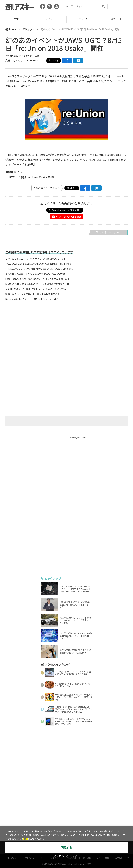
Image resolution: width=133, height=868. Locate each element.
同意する (66, 848)
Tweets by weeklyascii (78, 438)
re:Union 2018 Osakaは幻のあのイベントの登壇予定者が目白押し (38, 284)
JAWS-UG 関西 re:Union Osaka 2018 (31, 177)
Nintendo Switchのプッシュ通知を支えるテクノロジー (33, 299)
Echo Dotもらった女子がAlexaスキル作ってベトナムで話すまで (37, 279)
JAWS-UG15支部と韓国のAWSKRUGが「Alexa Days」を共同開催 (38, 264)
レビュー (50, 19)
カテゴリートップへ (108, 232)
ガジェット (116, 19)
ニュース (83, 19)
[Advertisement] (66, 337)
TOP (17, 19)
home (11, 29)
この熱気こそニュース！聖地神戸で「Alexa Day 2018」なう (36, 259)
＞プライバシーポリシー (67, 856)
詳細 (25, 839)
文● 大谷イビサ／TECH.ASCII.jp (23, 60)
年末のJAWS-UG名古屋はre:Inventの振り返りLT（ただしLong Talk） (40, 269)
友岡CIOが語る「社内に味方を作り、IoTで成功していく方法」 (37, 289)
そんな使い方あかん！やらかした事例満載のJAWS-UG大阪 (35, 274)
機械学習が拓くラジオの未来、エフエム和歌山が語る (32, 294)
